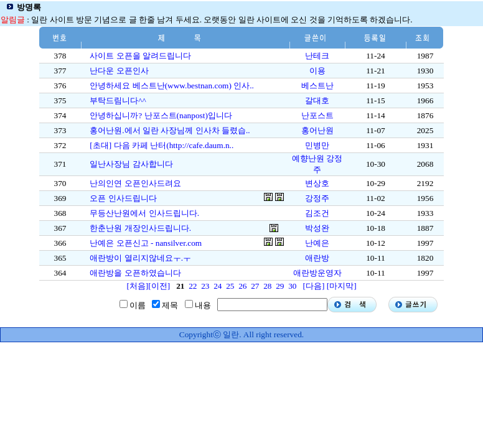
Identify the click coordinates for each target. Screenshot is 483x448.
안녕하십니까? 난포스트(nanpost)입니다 (161, 115)
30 (292, 286)
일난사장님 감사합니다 (131, 164)
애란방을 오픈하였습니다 (135, 273)
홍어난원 (317, 130)
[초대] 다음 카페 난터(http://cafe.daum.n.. (162, 145)
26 (242, 286)
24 (218, 286)
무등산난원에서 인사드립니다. (144, 213)
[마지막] (342, 286)
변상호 (317, 183)
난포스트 (317, 115)
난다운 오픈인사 (119, 71)
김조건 (317, 213)
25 (230, 286)
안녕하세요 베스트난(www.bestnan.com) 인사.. (172, 86)
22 (193, 286)
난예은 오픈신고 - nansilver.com (146, 243)
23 (205, 286)
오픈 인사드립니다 (123, 198)
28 (267, 286)
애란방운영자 (317, 273)
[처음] (137, 286)
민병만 (317, 145)
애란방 (317, 258)
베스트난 (317, 86)
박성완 (317, 228)
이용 (317, 71)
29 (280, 286)
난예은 (317, 243)
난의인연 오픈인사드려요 (135, 183)
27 (255, 286)
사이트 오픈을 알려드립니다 (140, 56)
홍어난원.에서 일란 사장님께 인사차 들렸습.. (170, 130)
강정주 (317, 198)
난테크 (317, 56)
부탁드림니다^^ (118, 100)
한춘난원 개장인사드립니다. (140, 228)
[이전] (159, 286)
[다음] (313, 286)
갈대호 (317, 100)
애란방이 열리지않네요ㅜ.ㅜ (140, 258)
